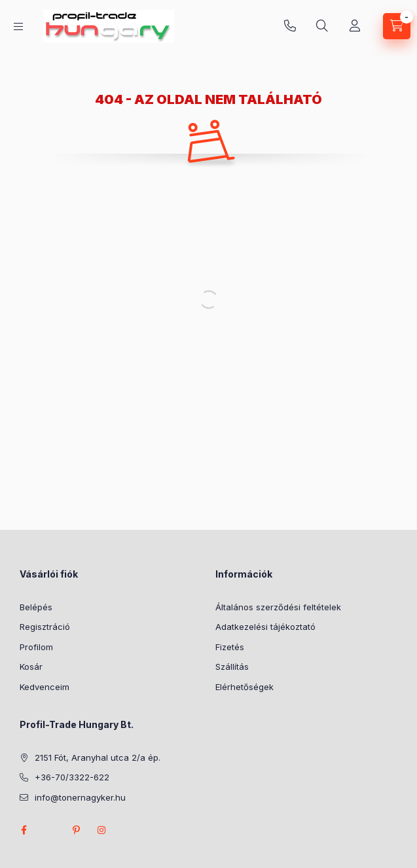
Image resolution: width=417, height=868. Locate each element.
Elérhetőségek (245, 687)
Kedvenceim (45, 687)
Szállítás (232, 667)
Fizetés (230, 647)
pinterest (76, 830)
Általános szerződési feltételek (278, 607)
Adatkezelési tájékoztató (265, 627)
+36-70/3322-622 (290, 26)
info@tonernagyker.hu (80, 797)
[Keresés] (322, 26)
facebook (24, 830)
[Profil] (355, 26)
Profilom (36, 647)
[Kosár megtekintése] (397, 26)
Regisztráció (45, 627)
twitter (50, 830)
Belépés (36, 607)
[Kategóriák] (18, 26)
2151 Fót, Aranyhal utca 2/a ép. (98, 757)
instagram (102, 830)
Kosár (31, 667)
